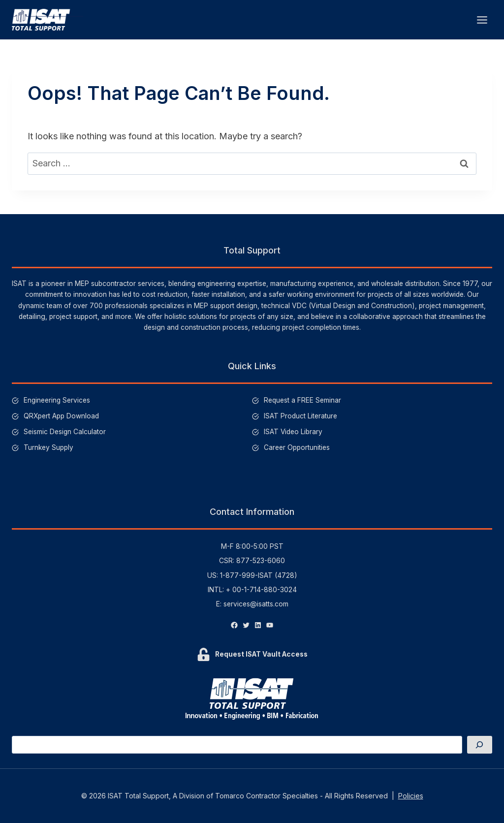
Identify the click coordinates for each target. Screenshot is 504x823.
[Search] (479, 744)
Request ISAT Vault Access (261, 654)
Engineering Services (57, 400)
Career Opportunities (297, 447)
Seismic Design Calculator (65, 432)
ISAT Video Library (293, 432)
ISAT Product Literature (300, 416)
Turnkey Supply (49, 447)
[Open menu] (482, 20)
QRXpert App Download (61, 416)
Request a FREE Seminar (303, 400)
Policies (411, 796)
